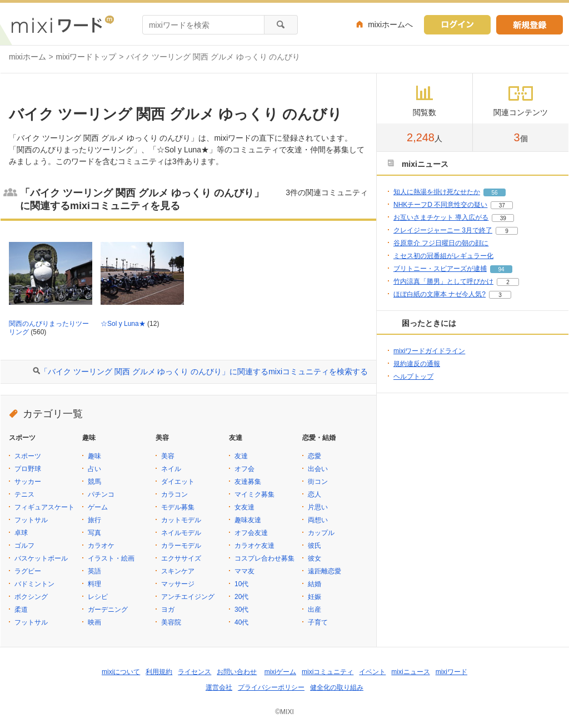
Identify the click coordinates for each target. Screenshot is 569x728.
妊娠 (315, 597)
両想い (318, 520)
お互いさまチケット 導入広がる (441, 217)
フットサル (31, 520)
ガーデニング (108, 610)
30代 (241, 610)
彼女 (315, 558)
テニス (24, 494)
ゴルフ (24, 546)
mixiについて (121, 672)
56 (494, 193)
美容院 (171, 622)
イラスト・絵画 (111, 558)
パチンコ (101, 494)
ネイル (171, 469)
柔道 (21, 610)
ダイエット (178, 482)
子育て (318, 622)
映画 (94, 622)
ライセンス (194, 672)
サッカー (28, 482)
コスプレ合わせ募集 (264, 558)
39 (503, 218)
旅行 (94, 520)
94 (501, 269)
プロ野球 (28, 469)
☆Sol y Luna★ (123, 324)
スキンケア (178, 571)
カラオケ (101, 546)
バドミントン (34, 584)
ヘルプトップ (413, 377)
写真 (94, 533)
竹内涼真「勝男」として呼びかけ (443, 281)
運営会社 (219, 687)
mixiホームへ (390, 24)
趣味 (94, 456)
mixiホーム (28, 57)
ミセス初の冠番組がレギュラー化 (443, 256)
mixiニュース (410, 672)
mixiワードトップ (86, 57)
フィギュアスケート (44, 507)
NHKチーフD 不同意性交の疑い (440, 205)
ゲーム (98, 507)
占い (94, 469)
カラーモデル (181, 546)
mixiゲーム (280, 672)
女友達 (244, 507)
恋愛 (315, 456)
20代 (241, 597)
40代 (241, 622)
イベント (372, 672)
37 (502, 205)
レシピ (98, 597)
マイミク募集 (254, 494)
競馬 (94, 482)
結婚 (315, 584)
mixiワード (451, 672)
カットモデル (181, 520)
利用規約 (159, 672)
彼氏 (315, 546)
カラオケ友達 (254, 546)
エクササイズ (181, 558)
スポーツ (28, 456)
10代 (241, 584)
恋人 (315, 494)
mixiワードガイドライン (429, 351)
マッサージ (178, 584)
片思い (318, 507)
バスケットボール (41, 558)
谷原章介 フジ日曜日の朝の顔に (441, 243)
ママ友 (244, 571)
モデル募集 (178, 507)
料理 (94, 584)
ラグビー (28, 571)
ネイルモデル (181, 533)
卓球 (21, 533)
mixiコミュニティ (328, 672)
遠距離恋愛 (325, 571)
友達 (241, 456)
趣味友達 (248, 520)
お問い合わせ (237, 672)
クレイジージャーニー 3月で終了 (443, 230)
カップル (321, 533)
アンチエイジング (188, 597)
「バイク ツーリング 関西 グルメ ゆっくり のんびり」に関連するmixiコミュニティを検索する (204, 372)
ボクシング (31, 597)
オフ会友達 (251, 533)
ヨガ (168, 610)
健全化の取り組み (337, 687)
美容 (168, 456)
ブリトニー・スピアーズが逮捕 (440, 269)
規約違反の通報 (417, 364)
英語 (94, 571)
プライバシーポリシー (271, 687)
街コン (318, 482)
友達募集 (248, 482)
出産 (315, 610)
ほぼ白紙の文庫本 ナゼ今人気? (440, 294)
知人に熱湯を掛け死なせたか (437, 192)
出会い (318, 469)
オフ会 (244, 469)
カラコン (174, 494)
